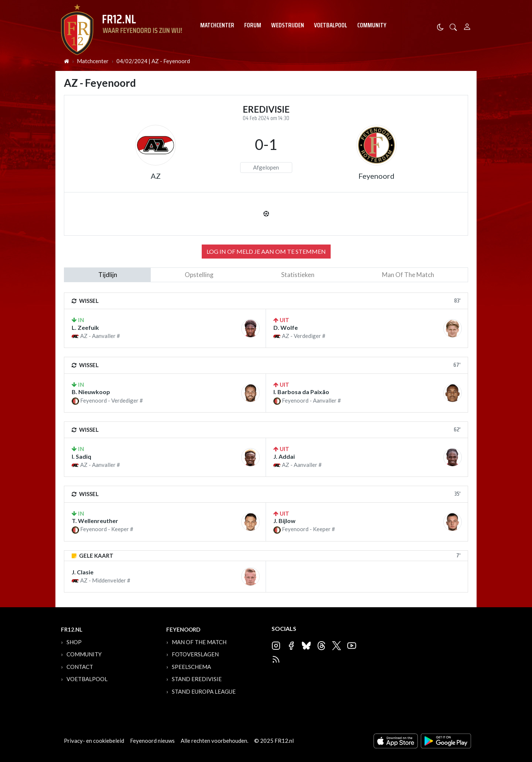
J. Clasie (83, 572)
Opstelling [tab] (199, 275)
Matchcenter (217, 25)
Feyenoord (376, 176)
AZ (156, 176)
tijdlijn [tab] (108, 275)
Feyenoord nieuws (152, 741)
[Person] (467, 26)
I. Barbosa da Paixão (301, 392)
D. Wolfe (286, 327)
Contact (80, 667)
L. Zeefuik (85, 327)
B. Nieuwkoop (91, 392)
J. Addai (284, 456)
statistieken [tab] (298, 275)
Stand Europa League (204, 691)
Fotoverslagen (195, 654)
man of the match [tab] (408, 275)
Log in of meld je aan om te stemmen (266, 251)
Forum (253, 25)
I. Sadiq (81, 456)
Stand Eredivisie (197, 679)
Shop (74, 642)
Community (372, 25)
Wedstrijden (288, 25)
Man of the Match (199, 642)
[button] (453, 26)
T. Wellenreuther (95, 521)
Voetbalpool (331, 25)
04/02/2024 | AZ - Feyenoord (153, 61)
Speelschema (191, 667)
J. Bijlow (284, 521)
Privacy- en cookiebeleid (94, 741)
